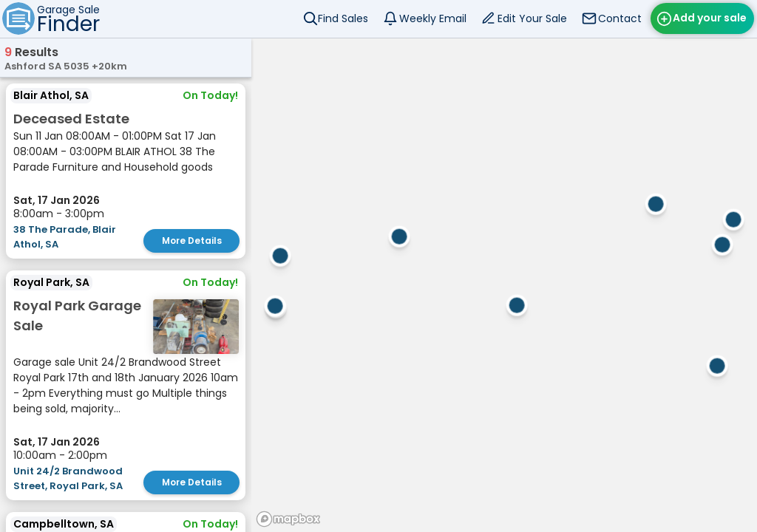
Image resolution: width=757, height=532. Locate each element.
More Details (192, 241)
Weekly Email (433, 18)
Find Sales (343, 18)
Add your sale (710, 18)
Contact (620, 18)
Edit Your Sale (532, 18)
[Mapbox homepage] (288, 519)
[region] (504, 285)
